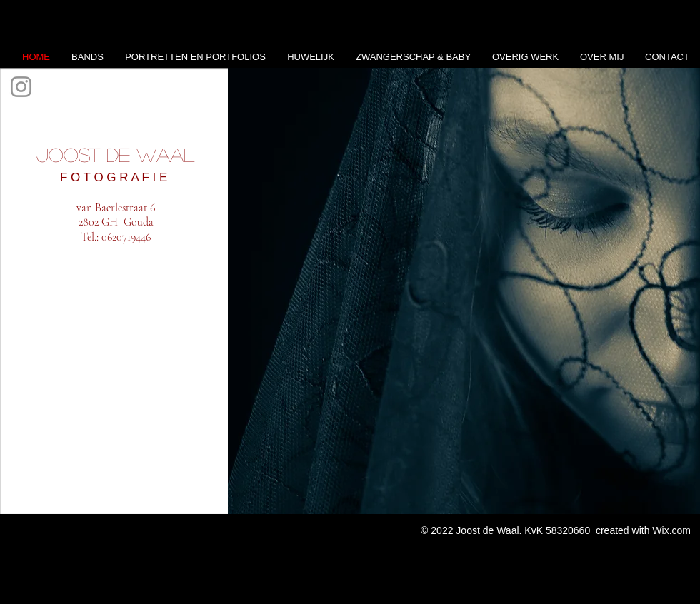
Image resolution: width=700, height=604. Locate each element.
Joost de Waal (115, 154)
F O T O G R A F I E (115, 177)
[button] (464, 291)
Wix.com (671, 530)
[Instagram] (21, 87)
